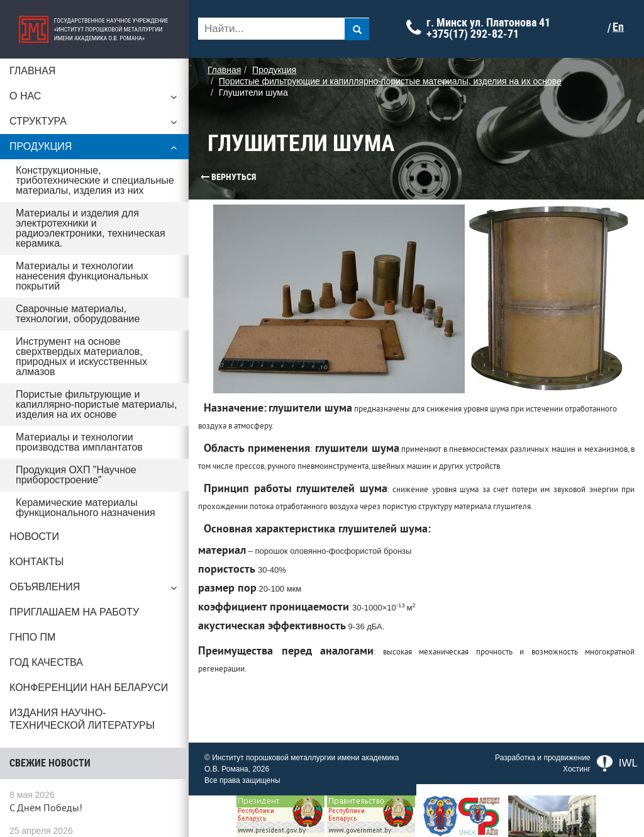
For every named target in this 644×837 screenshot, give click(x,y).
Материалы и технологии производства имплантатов (79, 442)
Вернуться (204, 177)
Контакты (36, 562)
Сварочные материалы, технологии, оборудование (78, 314)
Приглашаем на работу (74, 612)
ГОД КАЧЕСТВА (46, 662)
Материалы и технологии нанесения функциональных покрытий (82, 276)
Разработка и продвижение (543, 758)
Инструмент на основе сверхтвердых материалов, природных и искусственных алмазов (81, 357)
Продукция (94, 150)
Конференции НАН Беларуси (89, 688)
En (618, 27)
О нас (94, 99)
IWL (617, 763)
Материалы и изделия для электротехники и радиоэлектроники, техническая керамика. (91, 228)
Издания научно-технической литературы (82, 719)
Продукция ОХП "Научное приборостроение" (76, 475)
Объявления (94, 590)
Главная (32, 71)
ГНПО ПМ (32, 637)
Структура (94, 125)
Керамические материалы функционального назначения (86, 508)
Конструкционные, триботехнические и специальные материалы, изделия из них (95, 180)
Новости (34, 536)
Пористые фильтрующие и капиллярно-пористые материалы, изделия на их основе (96, 404)
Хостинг (577, 769)
